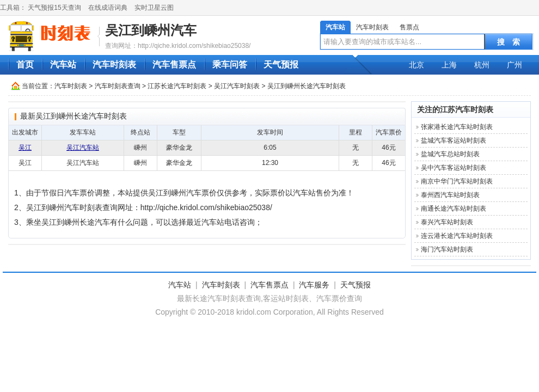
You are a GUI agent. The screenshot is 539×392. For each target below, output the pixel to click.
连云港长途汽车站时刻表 (457, 236)
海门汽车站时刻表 (447, 249)
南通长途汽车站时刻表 (454, 209)
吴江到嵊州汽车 (151, 30)
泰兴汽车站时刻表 (447, 222)
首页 (25, 65)
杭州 (482, 65)
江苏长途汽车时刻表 (177, 86)
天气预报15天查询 (54, 8)
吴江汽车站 (83, 148)
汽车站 (335, 27)
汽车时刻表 (372, 27)
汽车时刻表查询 (118, 86)
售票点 (409, 27)
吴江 (25, 148)
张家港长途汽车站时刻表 (457, 127)
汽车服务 (314, 285)
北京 (416, 65)
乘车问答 (230, 65)
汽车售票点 (174, 65)
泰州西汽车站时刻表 (450, 195)
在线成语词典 (108, 8)
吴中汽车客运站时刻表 (454, 168)
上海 (449, 65)
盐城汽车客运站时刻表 (454, 140)
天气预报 (281, 65)
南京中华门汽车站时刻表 (457, 181)
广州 (514, 65)
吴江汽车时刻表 (237, 86)
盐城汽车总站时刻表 (450, 154)
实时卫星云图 (154, 8)
